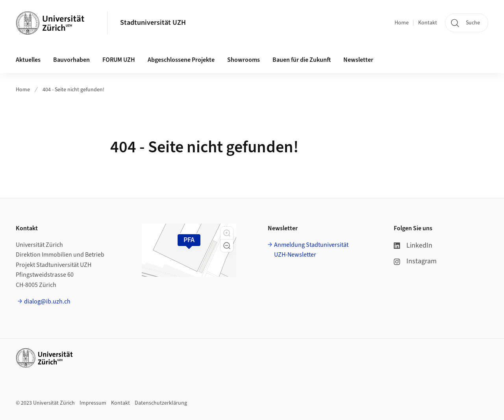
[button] (227, 233)
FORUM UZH (119, 60)
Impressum (93, 403)
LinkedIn (413, 245)
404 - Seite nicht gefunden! (73, 90)
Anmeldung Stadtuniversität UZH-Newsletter (311, 250)
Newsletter (358, 60)
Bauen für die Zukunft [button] (302, 60)
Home (402, 23)
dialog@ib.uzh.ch (47, 302)
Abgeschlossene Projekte (181, 60)
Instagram (415, 261)
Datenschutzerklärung (161, 403)
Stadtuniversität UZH (153, 23)
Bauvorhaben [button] (71, 60)
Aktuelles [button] (28, 60)
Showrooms (244, 60)
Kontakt (428, 23)
